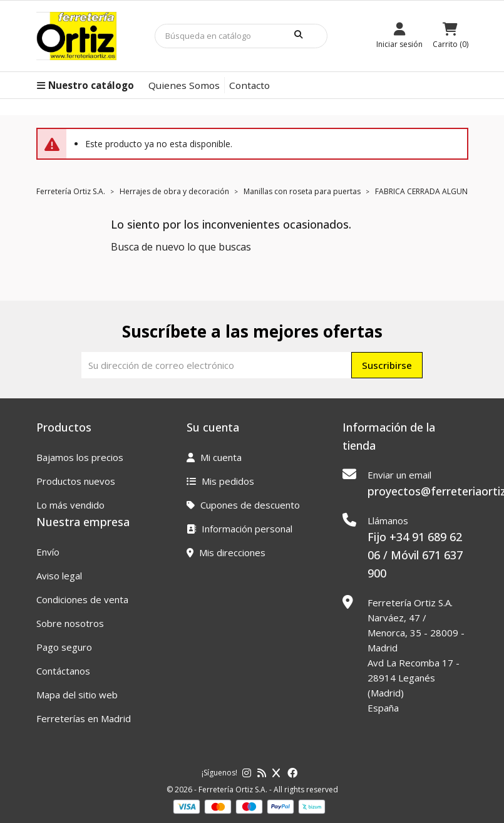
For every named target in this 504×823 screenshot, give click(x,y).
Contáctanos (63, 671)
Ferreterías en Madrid (84, 718)
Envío (48, 552)
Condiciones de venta (82, 599)
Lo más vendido (70, 505)
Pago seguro (64, 647)
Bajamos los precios (80, 457)
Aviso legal (59, 576)
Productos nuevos (76, 481)
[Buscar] (241, 36)
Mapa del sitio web (77, 695)
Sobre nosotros (70, 623)
